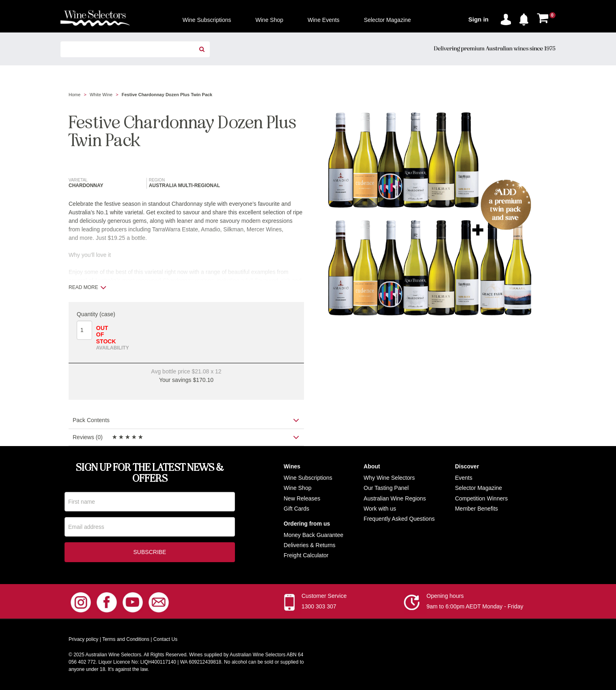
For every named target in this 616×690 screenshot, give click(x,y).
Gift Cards (296, 509)
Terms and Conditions (126, 640)
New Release (300, 498)
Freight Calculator (306, 555)
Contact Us (165, 640)
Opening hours (445, 597)
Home (74, 95)
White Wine (101, 95)
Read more (87, 287)
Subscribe (150, 553)
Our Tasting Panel (386, 488)
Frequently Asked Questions (399, 519)
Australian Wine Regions (395, 498)
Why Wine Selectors (389, 478)
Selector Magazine (478, 488)
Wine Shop (297, 488)
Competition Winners (481, 498)
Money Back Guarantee (313, 535)
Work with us (380, 509)
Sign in (478, 19)
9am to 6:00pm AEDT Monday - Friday (475, 607)
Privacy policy (83, 640)
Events (464, 478)
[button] (526, 18)
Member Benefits (476, 509)
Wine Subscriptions (308, 478)
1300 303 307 (319, 607)
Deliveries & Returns (310, 545)
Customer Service (324, 597)
